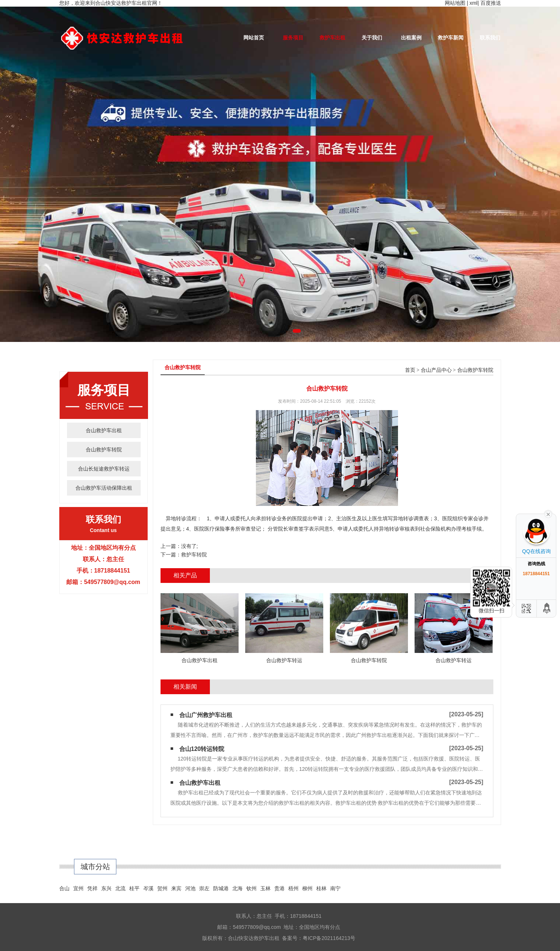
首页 (410, 370)
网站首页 (254, 38)
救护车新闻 (451, 38)
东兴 (106, 888)
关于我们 (372, 38)
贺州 (162, 888)
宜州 (78, 888)
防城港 (221, 888)
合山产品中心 (436, 370)
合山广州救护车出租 (206, 715)
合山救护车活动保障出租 (104, 488)
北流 (120, 888)
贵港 (279, 888)
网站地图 (455, 3)
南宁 (335, 888)
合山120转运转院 (202, 749)
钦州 (251, 888)
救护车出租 (332, 38)
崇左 (204, 888)
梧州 (293, 888)
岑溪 (148, 888)
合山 (64, 888)
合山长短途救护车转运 (104, 469)
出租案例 (411, 38)
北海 (237, 888)
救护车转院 (194, 555)
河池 (190, 888)
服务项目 (293, 38)
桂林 (321, 888)
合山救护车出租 (104, 430)
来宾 (176, 888)
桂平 (134, 888)
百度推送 (491, 3)
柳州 (307, 888)
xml (473, 3)
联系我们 (490, 38)
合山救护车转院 (104, 450)
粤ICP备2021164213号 (329, 938)
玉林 (265, 888)
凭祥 (92, 888)
